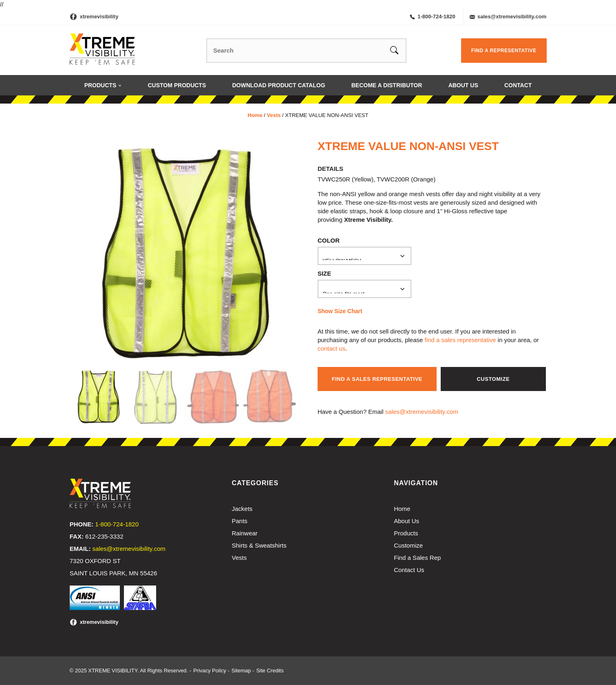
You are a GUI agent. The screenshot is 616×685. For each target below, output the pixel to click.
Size (324, 273)
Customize (493, 379)
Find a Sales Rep (417, 558)
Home (255, 115)
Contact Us (409, 570)
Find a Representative (504, 51)
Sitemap (241, 671)
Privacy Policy (210, 671)
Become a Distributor (387, 85)
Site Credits (270, 671)
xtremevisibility (99, 17)
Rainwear (245, 533)
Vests (274, 115)
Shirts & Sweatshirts (259, 545)
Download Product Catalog (278, 85)
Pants (240, 521)
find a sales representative (460, 340)
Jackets (242, 509)
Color (329, 240)
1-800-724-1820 (433, 17)
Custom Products (177, 85)
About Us (463, 85)
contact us (331, 348)
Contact (518, 85)
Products (100, 85)
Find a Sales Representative (377, 379)
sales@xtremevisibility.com (508, 17)
